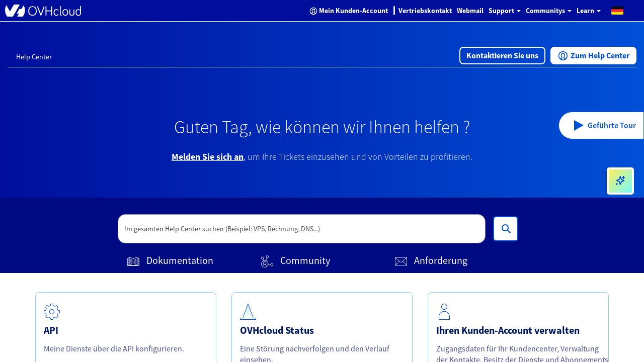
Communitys (549, 11)
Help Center (34, 57)
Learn (589, 11)
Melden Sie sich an (208, 157)
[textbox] (302, 229)
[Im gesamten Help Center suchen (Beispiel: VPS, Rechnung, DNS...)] (506, 229)
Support (505, 11)
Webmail (470, 11)
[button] (617, 10)
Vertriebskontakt (425, 11)
